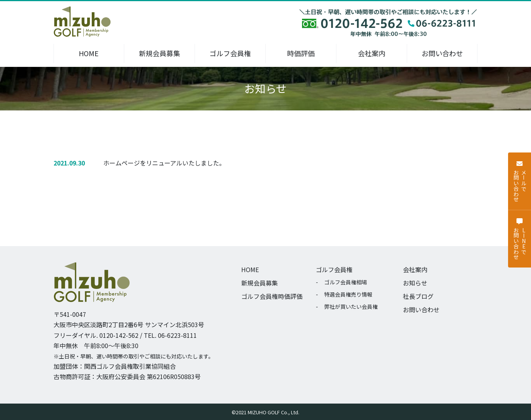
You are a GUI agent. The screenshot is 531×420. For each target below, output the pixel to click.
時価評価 (301, 53)
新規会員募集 (159, 53)
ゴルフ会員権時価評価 (272, 296)
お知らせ (415, 283)
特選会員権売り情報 (348, 294)
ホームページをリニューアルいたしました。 (164, 163)
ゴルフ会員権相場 (346, 282)
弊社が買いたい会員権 (351, 306)
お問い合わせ (442, 53)
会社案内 (372, 53)
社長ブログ (418, 296)
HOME (89, 53)
